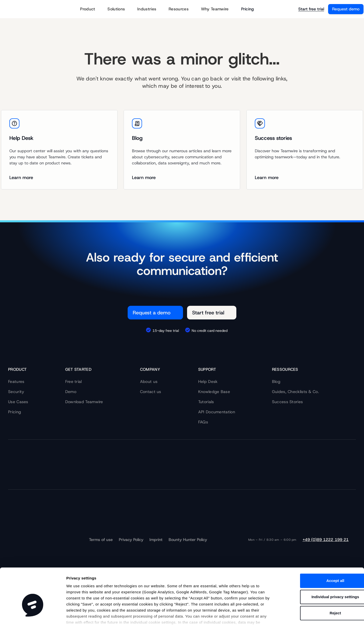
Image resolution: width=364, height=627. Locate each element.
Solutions (119, 9)
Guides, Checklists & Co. (295, 392)
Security (16, 392)
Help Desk (208, 382)
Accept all (322, 549)
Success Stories (288, 402)
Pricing (248, 9)
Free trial (74, 382)
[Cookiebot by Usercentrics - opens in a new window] (33, 617)
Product (91, 9)
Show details (263, 617)
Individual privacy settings (322, 565)
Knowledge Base (214, 392)
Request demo (346, 9)
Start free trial (311, 9)
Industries (150, 9)
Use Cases (18, 402)
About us (149, 382)
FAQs (203, 422)
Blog (276, 382)
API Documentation (217, 412)
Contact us (151, 392)
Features (16, 382)
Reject (322, 582)
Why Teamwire (218, 9)
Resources (182, 9)
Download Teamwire (84, 402)
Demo (71, 392)
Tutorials (206, 402)
